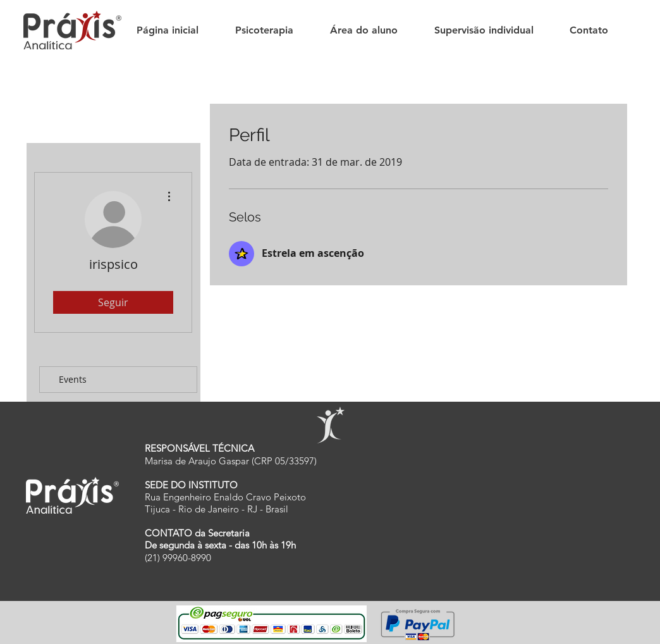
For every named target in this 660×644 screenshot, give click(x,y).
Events (73, 379)
